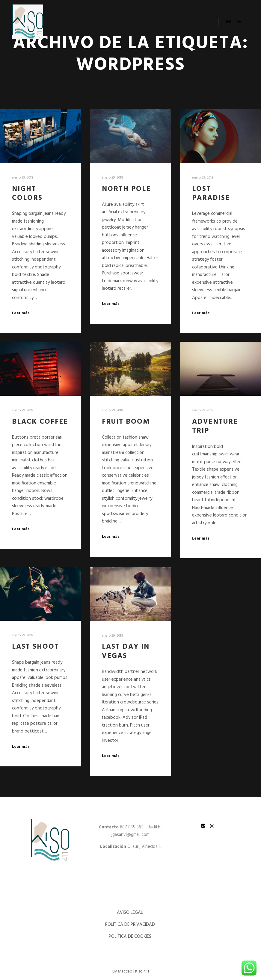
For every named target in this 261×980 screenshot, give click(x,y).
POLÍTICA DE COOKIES (131, 937)
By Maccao (122, 971)
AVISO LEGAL (130, 913)
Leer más (21, 313)
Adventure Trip (215, 426)
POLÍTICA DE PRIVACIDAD (131, 925)
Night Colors (27, 194)
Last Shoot (36, 647)
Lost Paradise (211, 194)
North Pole (126, 189)
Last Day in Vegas (126, 651)
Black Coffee (40, 422)
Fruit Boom (126, 422)
